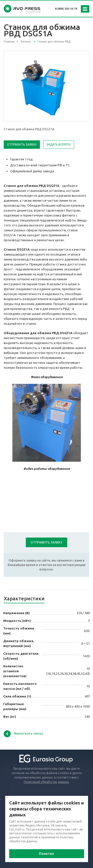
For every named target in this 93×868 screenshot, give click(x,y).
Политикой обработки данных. (47, 782)
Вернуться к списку (23, 734)
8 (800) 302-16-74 (66, 9)
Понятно (46, 854)
